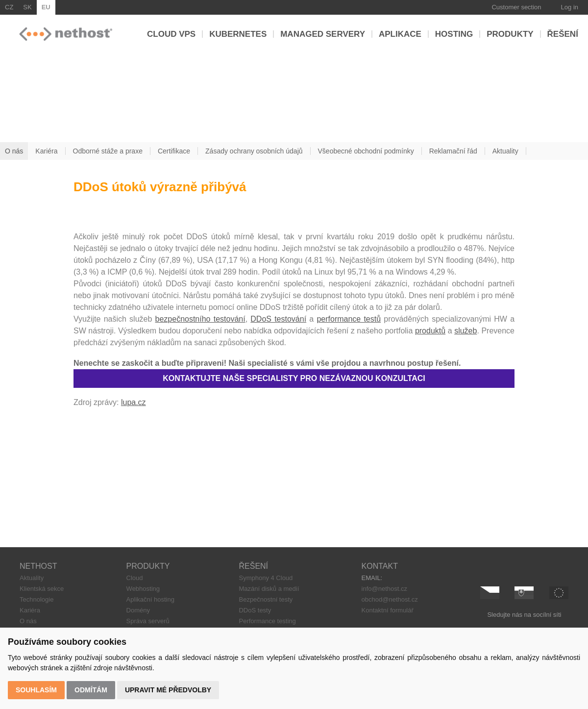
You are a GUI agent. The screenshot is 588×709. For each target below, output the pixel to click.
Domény (138, 610)
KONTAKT (380, 566)
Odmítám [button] (91, 690)
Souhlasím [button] (36, 690)
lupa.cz (134, 402)
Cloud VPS (171, 34)
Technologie (37, 599)
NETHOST (38, 566)
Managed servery (323, 34)
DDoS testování (278, 319)
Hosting (454, 34)
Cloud (135, 578)
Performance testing (267, 621)
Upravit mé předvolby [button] (168, 690)
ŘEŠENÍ (253, 566)
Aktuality (32, 578)
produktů (430, 331)
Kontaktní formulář (388, 610)
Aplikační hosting (150, 599)
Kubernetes (238, 34)
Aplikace (400, 34)
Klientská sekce (42, 589)
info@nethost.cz (384, 589)
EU (46, 7)
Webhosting (143, 589)
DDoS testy (255, 610)
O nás (28, 621)
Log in (570, 7)
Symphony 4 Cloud (266, 578)
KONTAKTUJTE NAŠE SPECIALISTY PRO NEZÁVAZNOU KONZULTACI (294, 378)
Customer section (516, 7)
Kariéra (30, 610)
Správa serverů (148, 621)
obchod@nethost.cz (390, 599)
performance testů (349, 319)
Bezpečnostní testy (266, 599)
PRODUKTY (148, 566)
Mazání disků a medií (269, 589)
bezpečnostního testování (200, 319)
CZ (9, 7)
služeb (465, 331)
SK (27, 7)
